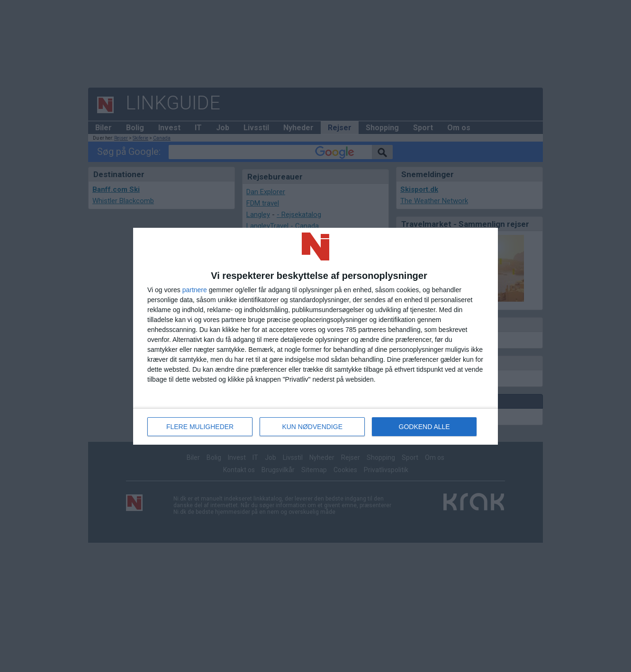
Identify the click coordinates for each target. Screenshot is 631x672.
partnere (195, 290)
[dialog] (315, 336)
